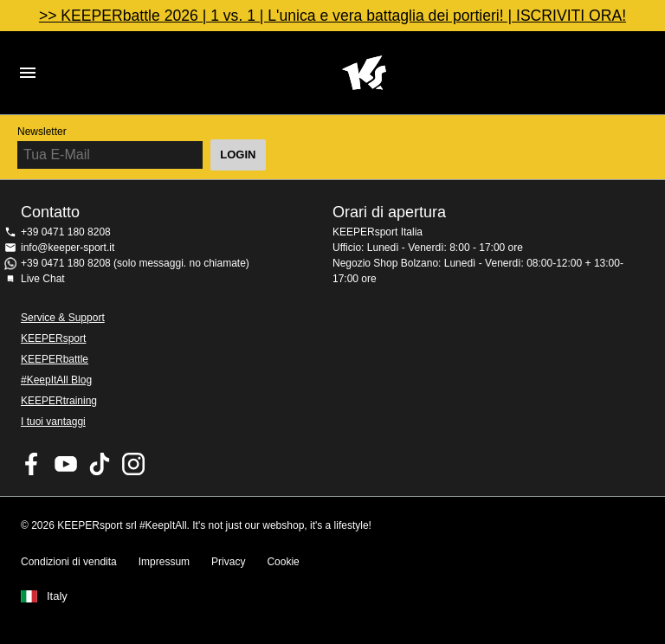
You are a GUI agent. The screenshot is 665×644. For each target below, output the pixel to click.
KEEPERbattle (55, 359)
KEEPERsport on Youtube (66, 464)
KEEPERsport (53, 338)
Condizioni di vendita (69, 562)
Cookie (283, 562)
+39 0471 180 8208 (66, 232)
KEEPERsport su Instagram (133, 464)
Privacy (228, 562)
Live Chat (43, 279)
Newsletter (42, 132)
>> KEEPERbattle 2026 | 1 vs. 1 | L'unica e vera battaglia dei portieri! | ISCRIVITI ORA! (332, 16)
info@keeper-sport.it (68, 248)
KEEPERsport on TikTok (100, 464)
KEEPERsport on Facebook (32, 464)
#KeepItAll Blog (56, 380)
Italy (57, 596)
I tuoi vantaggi (53, 422)
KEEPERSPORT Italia (364, 73)
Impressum (164, 562)
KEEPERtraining (59, 401)
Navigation (28, 73)
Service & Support (63, 318)
